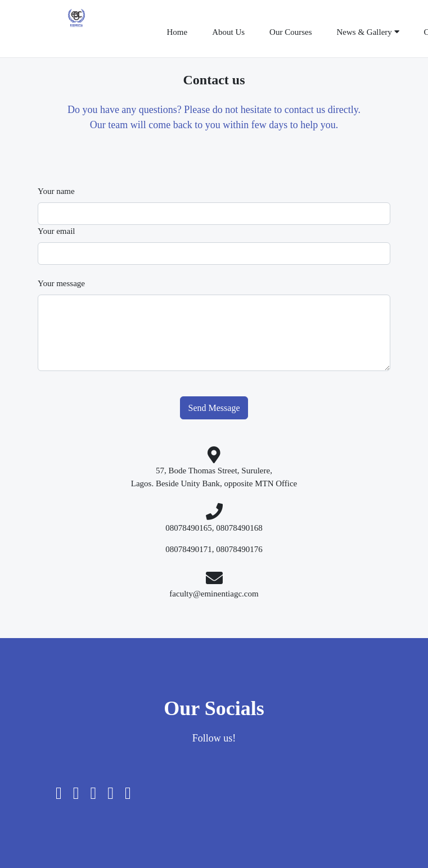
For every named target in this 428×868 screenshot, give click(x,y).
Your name (56, 191)
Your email (56, 231)
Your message (61, 283)
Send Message (214, 408)
